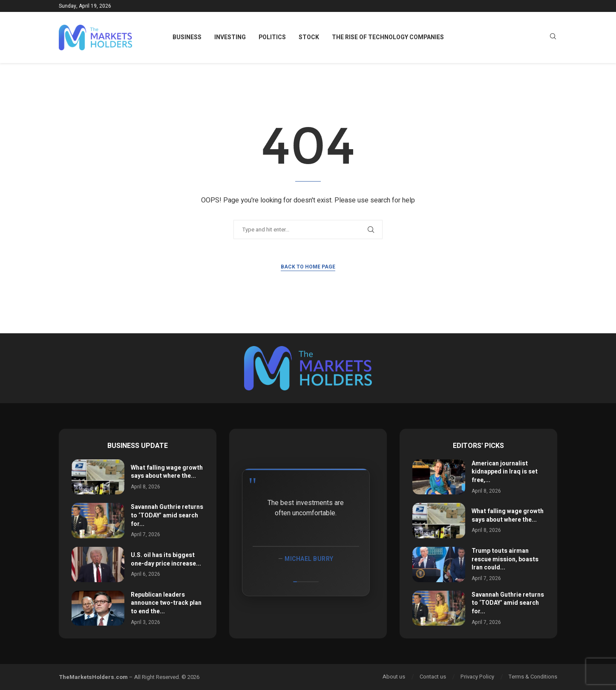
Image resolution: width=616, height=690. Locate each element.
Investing (230, 37)
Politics (272, 37)
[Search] (553, 38)
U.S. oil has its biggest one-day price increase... (166, 559)
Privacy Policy (477, 677)
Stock (309, 37)
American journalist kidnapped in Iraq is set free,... (505, 472)
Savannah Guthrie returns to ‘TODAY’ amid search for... (167, 515)
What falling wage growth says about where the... (167, 472)
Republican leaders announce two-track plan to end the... (166, 603)
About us (394, 677)
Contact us (433, 677)
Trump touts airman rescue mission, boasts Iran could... (505, 559)
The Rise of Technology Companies (388, 37)
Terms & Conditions (533, 677)
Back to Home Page (308, 267)
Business (187, 37)
